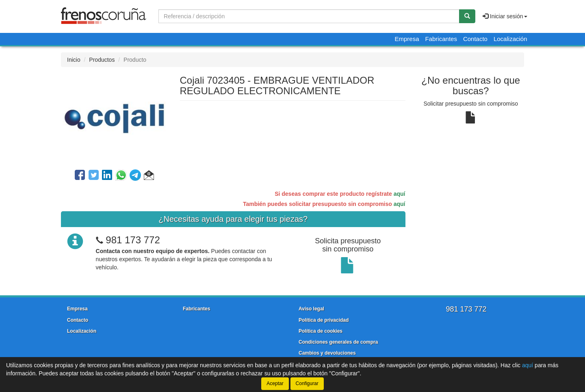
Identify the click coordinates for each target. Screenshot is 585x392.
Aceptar (275, 383)
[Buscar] (467, 16)
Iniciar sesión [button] (505, 16)
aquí (400, 194)
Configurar (307, 383)
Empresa (407, 39)
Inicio (74, 60)
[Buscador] (309, 16)
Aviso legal (311, 309)
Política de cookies (321, 331)
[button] (149, 176)
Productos (102, 60)
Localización (510, 39)
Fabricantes (441, 39)
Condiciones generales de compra (338, 342)
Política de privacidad (324, 320)
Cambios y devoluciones (327, 353)
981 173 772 (133, 240)
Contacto (475, 39)
